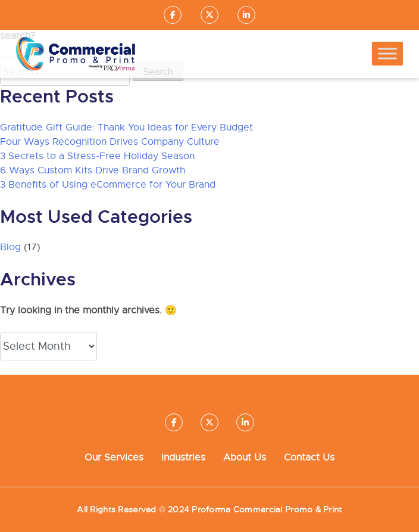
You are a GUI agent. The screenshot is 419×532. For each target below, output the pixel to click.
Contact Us (309, 458)
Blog (10, 247)
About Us (245, 458)
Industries (183, 458)
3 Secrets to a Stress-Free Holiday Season (97, 156)
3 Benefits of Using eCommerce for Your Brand (108, 185)
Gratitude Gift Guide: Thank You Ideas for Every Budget (126, 127)
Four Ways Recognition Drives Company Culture (110, 142)
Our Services (114, 458)
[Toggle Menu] (387, 54)
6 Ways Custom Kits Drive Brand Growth (93, 170)
